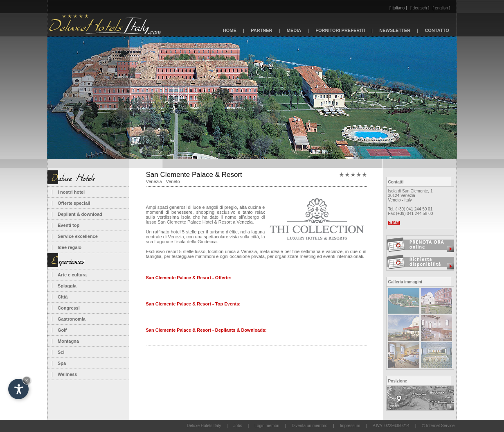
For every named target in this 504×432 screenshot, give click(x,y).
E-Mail (394, 223)
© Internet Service (438, 426)
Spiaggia (67, 286)
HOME (230, 30)
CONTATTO (437, 30)
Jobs (238, 426)
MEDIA (294, 30)
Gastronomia (72, 319)
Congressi (69, 308)
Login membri (267, 426)
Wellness (67, 374)
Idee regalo (70, 247)
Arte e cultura (72, 275)
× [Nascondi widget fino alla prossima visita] (27, 380)
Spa (62, 363)
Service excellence (78, 236)
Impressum (350, 426)
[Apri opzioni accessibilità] (18, 389)
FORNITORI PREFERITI (340, 30)
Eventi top (69, 225)
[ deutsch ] (420, 8)
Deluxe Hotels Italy (204, 426)
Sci (61, 352)
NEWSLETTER (395, 30)
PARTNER (262, 30)
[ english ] (442, 8)
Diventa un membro (309, 426)
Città (63, 297)
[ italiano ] (398, 8)
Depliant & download (80, 214)
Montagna (68, 341)
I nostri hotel (71, 192)
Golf (62, 330)
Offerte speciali (74, 203)
